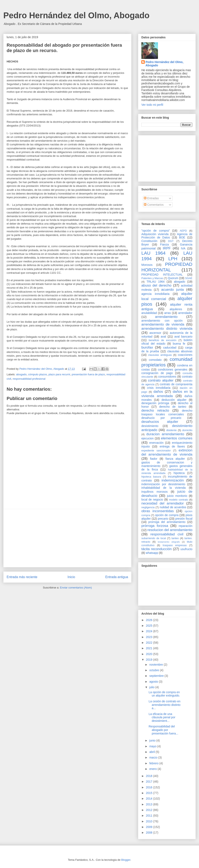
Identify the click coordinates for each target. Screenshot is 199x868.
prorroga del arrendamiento (167, 522)
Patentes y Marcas (152, 278)
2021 (150, 648)
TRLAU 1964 (156, 282)
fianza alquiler (175, 459)
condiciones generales (172, 370)
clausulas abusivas (180, 351)
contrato (187, 377)
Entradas (151, 198)
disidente (171, 430)
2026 (150, 620)
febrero (154, 763)
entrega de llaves (172, 446)
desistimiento (150, 426)
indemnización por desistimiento (163, 484)
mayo (153, 746)
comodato (155, 360)
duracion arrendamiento (165, 434)
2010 (150, 821)
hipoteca (179, 473)
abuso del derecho (156, 285)
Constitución (149, 241)
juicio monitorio (177, 496)
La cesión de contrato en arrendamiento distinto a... (165, 705)
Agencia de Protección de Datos (167, 236)
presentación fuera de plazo (88, 374)
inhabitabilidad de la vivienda (163, 488)
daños (158, 392)
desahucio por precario (161, 418)
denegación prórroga (155, 403)
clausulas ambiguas (160, 355)
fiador (154, 459)
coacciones (185, 355)
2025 (150, 626)
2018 (150, 776)
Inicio (71, 577)
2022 (150, 643)
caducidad (170, 348)
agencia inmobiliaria (155, 294)
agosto (154, 682)
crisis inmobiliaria (159, 388)
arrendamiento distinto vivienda (167, 329)
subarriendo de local (154, 538)
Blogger (126, 860)
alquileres (176, 309)
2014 (150, 799)
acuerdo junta (173, 290)
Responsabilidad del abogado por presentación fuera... (163, 730)
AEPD (183, 231)
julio (152, 687)
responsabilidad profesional (29, 379)
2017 (150, 782)
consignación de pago (157, 373)
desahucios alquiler (160, 422)
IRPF (167, 248)
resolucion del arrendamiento (170, 530)
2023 (150, 637)
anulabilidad (149, 313)
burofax (147, 347)
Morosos (147, 265)
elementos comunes (177, 438)
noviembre (156, 665)
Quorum (173, 278)
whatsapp (152, 553)
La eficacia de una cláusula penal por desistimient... (162, 717)
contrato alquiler (161, 380)
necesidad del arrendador (163, 503)
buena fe (179, 344)
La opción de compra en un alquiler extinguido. (164, 694)
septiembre (157, 676)
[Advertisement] (67, 538)
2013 (150, 804)
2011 (150, 816)
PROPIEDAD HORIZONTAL (167, 267)
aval (163, 337)
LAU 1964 (153, 253)
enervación (156, 443)
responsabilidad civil (167, 534)
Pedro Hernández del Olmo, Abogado (76, 15)
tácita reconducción (157, 549)
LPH (173, 259)
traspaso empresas (175, 545)
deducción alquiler (174, 400)
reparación (186, 526)
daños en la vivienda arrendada (167, 394)
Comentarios (154, 205)
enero (153, 769)
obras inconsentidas (158, 511)
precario (163, 519)
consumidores (167, 377)
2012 (150, 810)
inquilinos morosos (155, 492)
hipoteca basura (151, 477)
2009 (150, 827)
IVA (183, 248)
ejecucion (147, 438)
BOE (182, 237)
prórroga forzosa (155, 526)
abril (152, 752)
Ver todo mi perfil (152, 105)
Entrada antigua (117, 577)
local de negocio (152, 500)
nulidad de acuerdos (173, 507)
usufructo (186, 549)
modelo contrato (178, 500)
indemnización (173, 480)
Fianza (164, 244)
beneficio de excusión (163, 340)
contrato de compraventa (176, 384)
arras (167, 313)
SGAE (189, 278)
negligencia (148, 507)
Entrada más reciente (22, 577)
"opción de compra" (156, 231)
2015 (150, 793)
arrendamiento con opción (162, 321)
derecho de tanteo (173, 407)
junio (153, 740)
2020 (150, 654)
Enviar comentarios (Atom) (76, 588)
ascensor (155, 333)
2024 (150, 631)
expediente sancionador (156, 451)
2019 (150, 660)
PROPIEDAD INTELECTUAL (162, 275)
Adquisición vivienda (155, 234)
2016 (150, 787)
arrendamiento (166, 317)
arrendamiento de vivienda (163, 324)
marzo (154, 757)
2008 (150, 833)
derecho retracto (155, 410)
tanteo (175, 538)
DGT (171, 241)
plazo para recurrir (59, 374)
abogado (21, 374)
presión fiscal (184, 519)
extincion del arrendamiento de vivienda (167, 452)
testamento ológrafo (169, 542)
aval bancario (183, 337)
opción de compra (167, 515)
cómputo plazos (37, 374)
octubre (155, 670)
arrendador (185, 313)
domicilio (187, 430)
